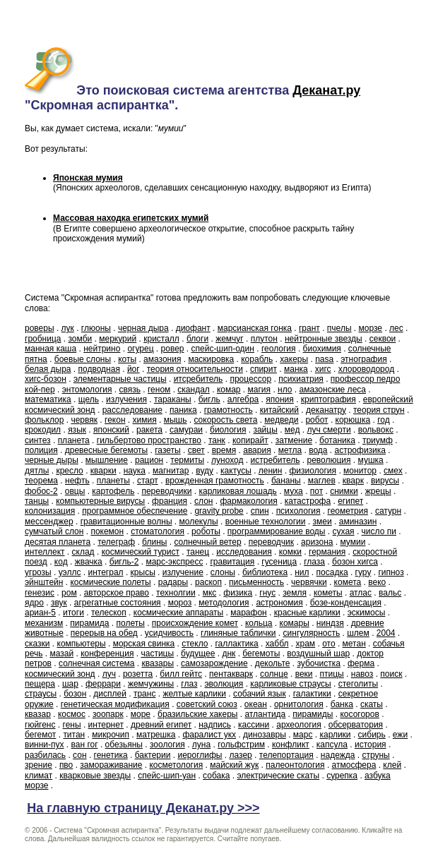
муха (294, 491)
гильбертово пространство (149, 440)
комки (290, 552)
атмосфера (354, 765)
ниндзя (330, 623)
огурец (140, 349)
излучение (183, 572)
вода (318, 450)
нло (285, 390)
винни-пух (45, 745)
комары (295, 623)
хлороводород (367, 369)
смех (393, 471)
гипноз (391, 572)
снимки (344, 491)
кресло (69, 471)
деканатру (326, 410)
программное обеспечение (135, 511)
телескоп (109, 613)
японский (111, 430)
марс (303, 735)
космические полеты (110, 582)
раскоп (208, 582)
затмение (294, 440)
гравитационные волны (126, 522)
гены (72, 725)
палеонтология (295, 765)
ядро (34, 603)
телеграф (116, 542)
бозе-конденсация (346, 603)
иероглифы (200, 755)
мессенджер (49, 522)
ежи (400, 735)
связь (130, 390)
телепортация (286, 755)
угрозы (38, 572)
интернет (106, 725)
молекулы (199, 522)
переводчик (271, 542)
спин (260, 511)
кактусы (236, 471)
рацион (149, 460)
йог (134, 369)
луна (201, 745)
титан (74, 735)
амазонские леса (333, 390)
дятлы (37, 471)
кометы (328, 593)
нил (302, 572)
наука (135, 471)
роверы (40, 328)
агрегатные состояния (118, 603)
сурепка (342, 776)
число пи (379, 531)
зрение (39, 765)
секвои (383, 339)
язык (77, 430)
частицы (157, 653)
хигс (323, 369)
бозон (75, 694)
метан (354, 644)
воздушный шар (318, 653)
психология (298, 511)
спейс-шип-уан (167, 776)
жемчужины (151, 684)
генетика (111, 755)
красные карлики (307, 613)
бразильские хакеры (197, 714)
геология (279, 349)
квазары (158, 663)
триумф (378, 440)
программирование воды (277, 531)
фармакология (248, 501)
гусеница (279, 562)
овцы (75, 491)
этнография (363, 359)
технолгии (176, 593)
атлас (361, 593)
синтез (38, 440)
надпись (215, 725)
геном (159, 390)
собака (216, 776)
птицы (332, 674)
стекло (195, 644)
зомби (81, 339)
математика (48, 399)
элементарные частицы (120, 379)
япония (280, 399)
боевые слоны (83, 359)
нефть (77, 481)
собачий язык (260, 694)
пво (66, 765)
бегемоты (261, 653)
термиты (187, 460)
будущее (198, 653)
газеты (167, 450)
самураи (186, 430)
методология (224, 603)
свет (196, 450)
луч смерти (329, 430)
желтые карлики (194, 694)
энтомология (87, 390)
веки (304, 674)
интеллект (45, 552)
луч (109, 674)
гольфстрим (241, 745)
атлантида (265, 714)
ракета (149, 430)
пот (316, 491)
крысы (143, 572)
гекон (115, 420)
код (61, 562)
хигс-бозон (46, 379)
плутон (264, 339)
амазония (162, 359)
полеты (131, 623)
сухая (344, 531)
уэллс (70, 572)
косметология (176, 765)
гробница (43, 339)
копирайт (250, 440)
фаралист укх (209, 735)
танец (198, 552)
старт (148, 481)
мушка (371, 460)
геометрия (348, 511)
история (371, 745)
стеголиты (358, 684)
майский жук (234, 765)
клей (392, 765)
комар (229, 390)
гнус (267, 593)
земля (295, 593)
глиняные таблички (238, 633)
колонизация (50, 511)
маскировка (211, 359)
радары (173, 582)
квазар (38, 714)
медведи (281, 420)
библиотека (265, 572)
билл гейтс (181, 674)
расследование (132, 410)
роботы (206, 531)
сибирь (372, 735)
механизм (44, 623)
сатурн (388, 511)
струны (375, 755)
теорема (41, 481)
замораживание (111, 765)
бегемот (40, 735)
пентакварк (231, 674)
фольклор (44, 420)
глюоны (96, 328)
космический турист (141, 552)
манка (296, 369)
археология (299, 725)
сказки (37, 644)
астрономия (279, 603)
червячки (309, 582)
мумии (353, 542)
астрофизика (360, 450)
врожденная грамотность (215, 481)
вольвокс (376, 430)
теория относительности (195, 369)
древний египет (161, 725)
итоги (73, 613)
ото (328, 644)
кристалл (161, 339)
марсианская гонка (255, 328)
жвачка (89, 562)
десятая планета (58, 542)
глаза (314, 562)
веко (377, 582)
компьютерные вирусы (100, 501)
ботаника (337, 440)
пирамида (89, 623)
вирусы (385, 481)
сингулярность (312, 633)
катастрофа (308, 501)
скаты (372, 704)
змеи (322, 522)
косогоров (359, 714)
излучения (126, 399)
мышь (176, 420)
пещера (40, 684)
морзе (371, 328)
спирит (264, 369)
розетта (138, 674)
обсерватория (356, 725)
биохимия (322, 349)
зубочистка (318, 663)
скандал (194, 390)
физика (238, 593)
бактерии (153, 755)
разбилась (45, 755)
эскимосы (367, 613)
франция (170, 501)
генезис (40, 593)
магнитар (171, 471)
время (224, 450)
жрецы (378, 491)
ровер (173, 349)
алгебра (243, 399)
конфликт (291, 745)
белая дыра (48, 369)
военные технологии (266, 522)
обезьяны (124, 745)
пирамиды (313, 714)
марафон (248, 613)
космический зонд (60, 674)
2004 (386, 633)
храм (306, 644)
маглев (322, 481)
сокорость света (225, 420)
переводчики (166, 491)
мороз (180, 603)
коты (127, 359)
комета (348, 582)
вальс (390, 593)
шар (70, 684)
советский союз (207, 704)
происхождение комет (195, 623)
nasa (324, 359)
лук (68, 328)
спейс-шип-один (223, 349)
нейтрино (102, 349)
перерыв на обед (104, 633)
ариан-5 (40, 613)
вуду (205, 471)
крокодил (43, 430)
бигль (209, 399)
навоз (362, 674)
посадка (332, 572)
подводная (99, 369)
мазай (61, 653)
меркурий (118, 339)
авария (257, 450)
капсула (332, 745)
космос (72, 714)
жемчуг (230, 339)
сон (79, 755)
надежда (338, 755)
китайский (279, 410)
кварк (353, 481)
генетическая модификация (115, 704)
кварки (103, 471)
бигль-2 (124, 562)
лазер (241, 755)
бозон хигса (355, 562)
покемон (107, 531)
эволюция (224, 684)
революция (328, 460)
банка (342, 704)
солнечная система (97, 663)
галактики (312, 694)
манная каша (51, 349)
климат (39, 776)
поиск (391, 674)
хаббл (277, 644)
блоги (197, 339)
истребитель (276, 460)
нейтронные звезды (324, 339)
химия (145, 420)
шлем (358, 633)
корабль (257, 359)
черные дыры (52, 460)
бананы (286, 481)
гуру (363, 572)
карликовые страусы (290, 684)
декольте (273, 663)
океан (256, 704)
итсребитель (199, 379)
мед (292, 430)
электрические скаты (278, 776)
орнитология (299, 704)
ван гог (85, 745)
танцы (37, 501)
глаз (189, 684)
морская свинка (144, 644)
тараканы (173, 399)
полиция (41, 450)
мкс (210, 593)
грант (309, 328)
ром (69, 593)
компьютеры (82, 644)
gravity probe (219, 511)
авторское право (117, 593)
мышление (107, 460)
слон (203, 501)
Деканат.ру (326, 90)
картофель (113, 491)
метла (290, 450)
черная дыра (143, 328)
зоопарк (108, 714)
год (384, 420)
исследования (244, 552)
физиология (313, 471)
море (141, 714)
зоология (167, 745)
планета (74, 440)
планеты (113, 481)
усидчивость (169, 633)
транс (144, 694)
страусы (41, 694)
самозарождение (214, 663)
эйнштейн (44, 582)
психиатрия (301, 379)
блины (154, 542)
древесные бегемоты (107, 450)
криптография (328, 399)
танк (217, 440)
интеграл (105, 572)
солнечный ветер (207, 542)
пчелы (339, 328)
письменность (256, 582)
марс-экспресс (174, 562)
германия (327, 552)
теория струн (379, 410)
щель (89, 399)
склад (83, 552)
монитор (360, 471)
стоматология (158, 531)
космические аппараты (178, 613)
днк (229, 653)
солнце (274, 674)
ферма (361, 663)
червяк (84, 420)
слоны (223, 572)
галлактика (236, 644)
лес (396, 328)
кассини (254, 725)
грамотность (229, 410)
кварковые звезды (95, 776)
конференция (107, 653)
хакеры (294, 359)
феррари (103, 684)
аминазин (358, 522)
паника (183, 410)
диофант (193, 328)
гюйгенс (40, 725)
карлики (335, 735)
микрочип (111, 735)
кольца (259, 623)
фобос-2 (41, 491)
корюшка (353, 420)
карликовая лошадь (238, 491)
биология (228, 430)
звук (59, 603)
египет (350, 501)
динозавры (265, 735)
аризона (317, 542)
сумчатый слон (54, 531)
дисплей (110, 694)
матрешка (156, 735)
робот (316, 420)
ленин (271, 471)
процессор (250, 379)
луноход (227, 460)
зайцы (265, 430)
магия (260, 390)
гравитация (232, 562)
